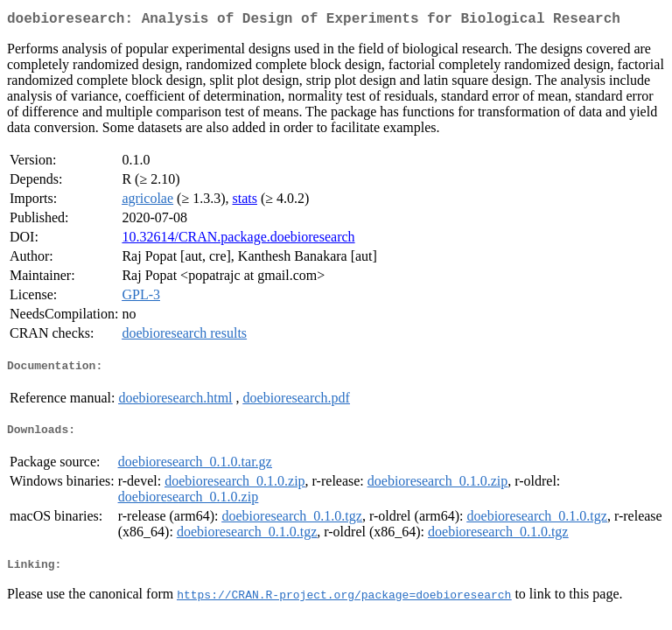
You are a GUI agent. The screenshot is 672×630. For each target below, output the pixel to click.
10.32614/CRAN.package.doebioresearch (238, 240)
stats (245, 202)
